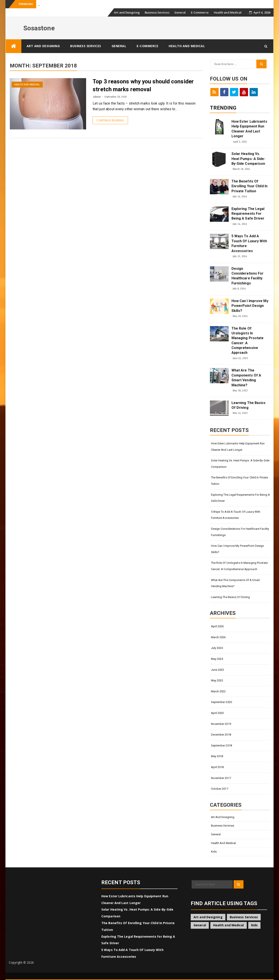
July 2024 (217, 648)
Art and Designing (127, 12)
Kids (214, 852)
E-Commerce (200, 12)
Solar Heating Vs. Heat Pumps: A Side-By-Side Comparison (248, 159)
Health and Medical (228, 12)
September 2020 (221, 702)
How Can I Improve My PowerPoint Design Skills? (250, 306)
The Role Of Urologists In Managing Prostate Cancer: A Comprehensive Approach (248, 341)
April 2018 (217, 767)
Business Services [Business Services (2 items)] (244, 917)
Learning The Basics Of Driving (249, 405)
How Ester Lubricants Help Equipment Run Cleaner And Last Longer (249, 129)
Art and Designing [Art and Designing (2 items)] (208, 917)
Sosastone (39, 28)
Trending (223, 108)
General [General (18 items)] (200, 925)
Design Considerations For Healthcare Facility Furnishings (248, 276)
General (180, 12)
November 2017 (221, 778)
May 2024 (217, 659)
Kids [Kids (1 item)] (254, 925)
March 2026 (218, 637)
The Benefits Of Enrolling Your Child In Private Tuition (249, 186)
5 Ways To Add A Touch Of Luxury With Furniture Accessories (249, 243)
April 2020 (217, 713)
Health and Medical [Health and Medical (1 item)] (229, 925)
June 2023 (218, 670)
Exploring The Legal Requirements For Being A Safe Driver (248, 214)
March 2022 (218, 691)
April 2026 (217, 626)
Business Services (157, 12)
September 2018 (221, 745)
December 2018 (221, 735)
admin (97, 97)
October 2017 (220, 789)
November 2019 (221, 724)
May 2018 (217, 756)
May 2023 (217, 680)
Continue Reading (110, 120)
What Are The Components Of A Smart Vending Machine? (246, 378)
